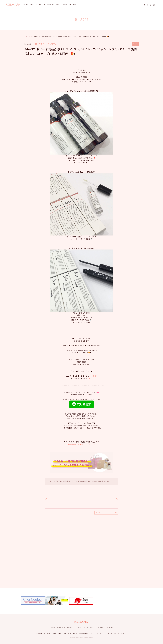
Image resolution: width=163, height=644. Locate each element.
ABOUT (25, 5)
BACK (47, 499)
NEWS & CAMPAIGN (37, 5)
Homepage (72, 444)
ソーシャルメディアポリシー (117, 633)
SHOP (65, 5)
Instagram (82, 444)
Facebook (92, 444)
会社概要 (47, 633)
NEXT (116, 499)
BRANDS (73, 5)
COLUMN (51, 5)
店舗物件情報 (57, 633)
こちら (95, 376)
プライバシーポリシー (98, 633)
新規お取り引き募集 (70, 633)
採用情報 (39, 633)
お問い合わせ (84, 633)
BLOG (58, 5)
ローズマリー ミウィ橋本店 (46, 44)
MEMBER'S (101, 628)
